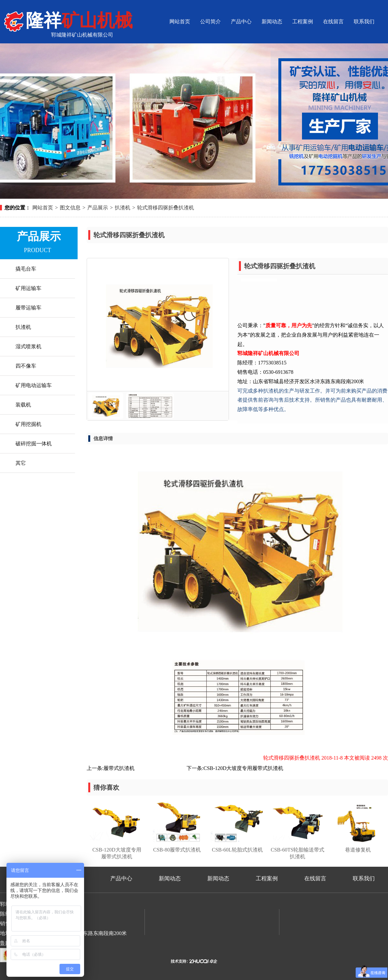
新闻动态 (272, 22)
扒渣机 (123, 208)
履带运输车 (28, 308)
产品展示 (98, 208)
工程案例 (303, 22)
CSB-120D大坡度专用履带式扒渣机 (243, 768)
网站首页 (180, 22)
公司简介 (210, 22)
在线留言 (333, 22)
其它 (21, 463)
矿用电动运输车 (34, 385)
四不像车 (26, 366)
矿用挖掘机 (28, 424)
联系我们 (364, 22)
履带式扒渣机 (119, 768)
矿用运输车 (28, 288)
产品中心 (241, 22)
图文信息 (70, 208)
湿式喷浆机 (28, 346)
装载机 (23, 405)
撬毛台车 (26, 269)
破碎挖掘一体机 (34, 444)
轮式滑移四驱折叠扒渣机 (166, 208)
